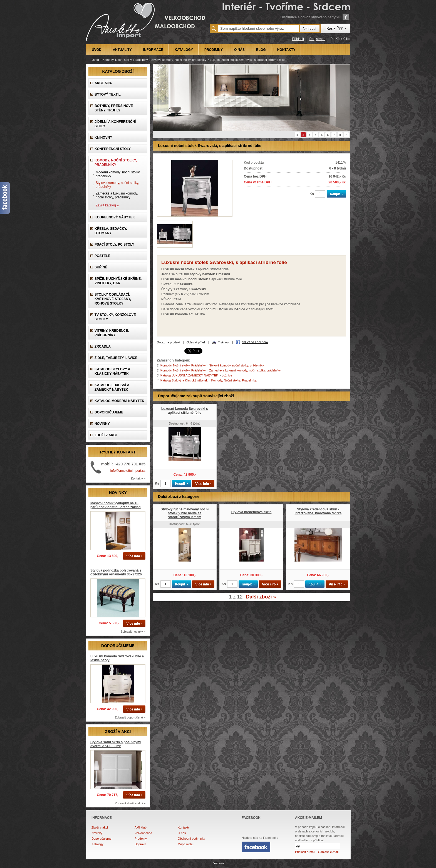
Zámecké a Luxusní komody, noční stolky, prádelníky (117, 195)
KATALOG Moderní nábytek (119, 401)
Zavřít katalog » (107, 205)
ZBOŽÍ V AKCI (106, 435)
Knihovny (103, 138)
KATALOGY (184, 50)
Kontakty (184, 827)
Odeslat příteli (196, 342)
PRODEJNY (214, 50)
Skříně (101, 267)
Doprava (140, 844)
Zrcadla (103, 346)
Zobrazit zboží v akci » (130, 803)
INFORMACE (153, 50)
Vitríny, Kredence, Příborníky (112, 333)
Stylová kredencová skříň (252, 512)
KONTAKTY (286, 50)
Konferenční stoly (113, 149)
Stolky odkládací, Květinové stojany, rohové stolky (113, 299)
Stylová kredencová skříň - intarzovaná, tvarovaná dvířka (318, 511)
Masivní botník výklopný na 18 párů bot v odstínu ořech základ (116, 505)
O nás (182, 833)
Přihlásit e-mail (305, 852)
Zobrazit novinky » (133, 632)
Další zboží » (261, 597)
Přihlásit (298, 39)
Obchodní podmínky (191, 839)
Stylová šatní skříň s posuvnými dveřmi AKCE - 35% (116, 744)
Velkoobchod (143, 833)
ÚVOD (97, 50)
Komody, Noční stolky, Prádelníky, (234, 380)
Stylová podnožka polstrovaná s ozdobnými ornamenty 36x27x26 (116, 572)
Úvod (95, 60)
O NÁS (239, 50)
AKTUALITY (122, 50)
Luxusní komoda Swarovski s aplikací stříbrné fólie (185, 411)
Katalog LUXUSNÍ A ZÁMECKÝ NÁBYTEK (112, 387)
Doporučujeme (101, 839)
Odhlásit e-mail (328, 852)
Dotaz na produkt (169, 342)
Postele (102, 256)
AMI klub (141, 827)
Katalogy (97, 844)
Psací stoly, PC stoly (114, 245)
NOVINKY (102, 424)
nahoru (219, 863)
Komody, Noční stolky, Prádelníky (125, 60)
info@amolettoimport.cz (128, 471)
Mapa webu (186, 844)
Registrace (317, 39)
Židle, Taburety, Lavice (116, 358)
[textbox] (259, 28)
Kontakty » (138, 478)
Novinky (97, 833)
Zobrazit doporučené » (130, 717)
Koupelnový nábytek (115, 217)
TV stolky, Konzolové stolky (115, 317)
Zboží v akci (100, 827)
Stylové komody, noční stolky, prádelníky (179, 60)
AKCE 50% (103, 83)
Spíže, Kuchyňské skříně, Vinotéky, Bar (118, 281)
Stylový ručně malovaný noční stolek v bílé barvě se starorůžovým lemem (185, 513)
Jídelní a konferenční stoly (115, 124)
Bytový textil (108, 94)
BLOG (261, 50)
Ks (312, 194)
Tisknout (224, 342)
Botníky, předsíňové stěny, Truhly (114, 108)
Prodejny (141, 839)
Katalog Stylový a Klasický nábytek (112, 371)
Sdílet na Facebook (255, 342)
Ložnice (227, 375)
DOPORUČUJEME (109, 412)
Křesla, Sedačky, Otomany (111, 231)
